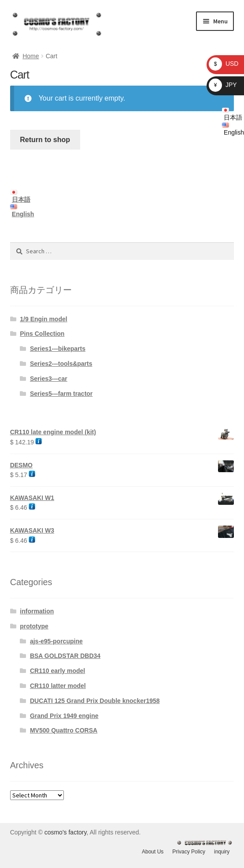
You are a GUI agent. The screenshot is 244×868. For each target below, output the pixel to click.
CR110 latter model (58, 686)
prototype (34, 626)
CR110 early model (57, 671)
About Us (153, 852)
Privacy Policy (189, 852)
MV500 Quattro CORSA (64, 730)
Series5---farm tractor (61, 394)
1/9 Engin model (43, 319)
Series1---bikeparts (58, 349)
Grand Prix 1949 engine (64, 716)
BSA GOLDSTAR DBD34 (65, 656)
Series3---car (49, 379)
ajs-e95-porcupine (56, 641)
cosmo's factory (66, 832)
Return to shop (45, 140)
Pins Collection (42, 334)
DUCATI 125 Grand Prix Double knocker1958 (95, 701)
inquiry (222, 852)
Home (31, 56)
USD (224, 64)
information (37, 611)
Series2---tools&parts (61, 364)
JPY (223, 85)
